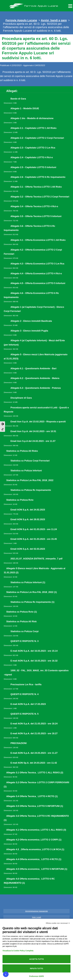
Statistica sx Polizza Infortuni (26, 471)
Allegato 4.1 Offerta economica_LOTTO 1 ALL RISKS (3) (36, 830)
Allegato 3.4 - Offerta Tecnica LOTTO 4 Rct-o (34, 206)
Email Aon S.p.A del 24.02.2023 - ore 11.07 (33, 441)
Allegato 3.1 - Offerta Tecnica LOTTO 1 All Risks (36, 187)
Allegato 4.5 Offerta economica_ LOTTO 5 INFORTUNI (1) (37, 869)
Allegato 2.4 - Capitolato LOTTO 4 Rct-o (32, 157)
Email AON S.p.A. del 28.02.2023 (28, 519)
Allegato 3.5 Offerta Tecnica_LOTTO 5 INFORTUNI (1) (35, 806)
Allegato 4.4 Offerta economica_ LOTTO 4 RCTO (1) (34, 859)
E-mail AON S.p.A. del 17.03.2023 (28, 704)
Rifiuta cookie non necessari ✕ (58, 923)
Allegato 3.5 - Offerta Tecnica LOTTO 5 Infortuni (36, 216)
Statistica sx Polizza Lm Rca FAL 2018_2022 (30, 480)
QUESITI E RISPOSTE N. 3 (25, 641)
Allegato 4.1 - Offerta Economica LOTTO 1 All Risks (38, 240)
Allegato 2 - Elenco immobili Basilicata (31, 321)
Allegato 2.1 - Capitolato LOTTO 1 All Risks (34, 128)
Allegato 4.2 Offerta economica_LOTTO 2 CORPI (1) (34, 840)
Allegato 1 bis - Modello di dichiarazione (32, 118)
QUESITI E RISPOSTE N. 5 (25, 714)
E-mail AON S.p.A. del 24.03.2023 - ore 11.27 (34, 753)
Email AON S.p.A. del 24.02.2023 (28, 510)
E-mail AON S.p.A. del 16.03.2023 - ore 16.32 (34, 661)
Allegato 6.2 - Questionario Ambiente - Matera (35, 378)
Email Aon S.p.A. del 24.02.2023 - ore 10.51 (33, 431)
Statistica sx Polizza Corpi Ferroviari (30, 461)
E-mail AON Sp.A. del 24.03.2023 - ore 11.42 (34, 763)
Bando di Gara (18, 99)
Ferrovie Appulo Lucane (36, 5)
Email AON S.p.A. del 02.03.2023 (28, 549)
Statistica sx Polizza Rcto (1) (22, 612)
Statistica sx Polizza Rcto (20, 500)
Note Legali (36, 917)
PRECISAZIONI (19, 743)
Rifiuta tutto (37, 969)
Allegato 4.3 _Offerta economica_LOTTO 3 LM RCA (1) (35, 849)
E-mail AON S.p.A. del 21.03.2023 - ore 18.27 (34, 733)
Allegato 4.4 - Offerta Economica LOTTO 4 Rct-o (36, 274)
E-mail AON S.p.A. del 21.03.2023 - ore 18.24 (34, 724)
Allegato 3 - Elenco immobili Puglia (29, 331)
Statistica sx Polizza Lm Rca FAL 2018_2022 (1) (32, 592)
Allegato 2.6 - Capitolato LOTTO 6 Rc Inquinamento (38, 177)
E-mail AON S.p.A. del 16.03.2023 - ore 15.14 (34, 651)
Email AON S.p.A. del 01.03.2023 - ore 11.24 (34, 529)
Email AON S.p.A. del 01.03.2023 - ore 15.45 (34, 539)
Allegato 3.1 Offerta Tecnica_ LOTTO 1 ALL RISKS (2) (35, 773)
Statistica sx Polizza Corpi (25, 631)
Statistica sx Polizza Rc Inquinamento (31, 490)
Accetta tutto (37, 959)
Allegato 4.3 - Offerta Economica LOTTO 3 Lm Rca (37, 264)
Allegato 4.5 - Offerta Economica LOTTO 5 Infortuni (38, 283)
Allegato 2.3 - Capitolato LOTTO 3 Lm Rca (33, 148)
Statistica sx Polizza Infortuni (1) (28, 582)
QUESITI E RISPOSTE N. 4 (25, 694)
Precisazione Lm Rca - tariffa (26, 684)
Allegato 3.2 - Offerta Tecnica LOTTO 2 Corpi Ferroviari (40, 197)
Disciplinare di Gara (21, 398)
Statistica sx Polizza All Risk (21, 622)
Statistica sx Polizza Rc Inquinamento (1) (32, 602)
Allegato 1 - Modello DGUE (25, 108)
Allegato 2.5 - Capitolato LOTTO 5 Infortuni (33, 167)
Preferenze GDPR (37, 976)
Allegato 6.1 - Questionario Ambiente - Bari (33, 368)
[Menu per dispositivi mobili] (70, 6)
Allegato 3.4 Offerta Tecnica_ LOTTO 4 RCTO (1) (32, 796)
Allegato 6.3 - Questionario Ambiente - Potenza (36, 388)
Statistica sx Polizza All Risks (22, 451)
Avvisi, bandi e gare (54, 20)
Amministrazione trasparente (36, 911)
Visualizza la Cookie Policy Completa (18, 951)
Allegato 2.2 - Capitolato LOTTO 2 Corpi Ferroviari (37, 138)
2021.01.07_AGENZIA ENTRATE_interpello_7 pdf (36, 559)
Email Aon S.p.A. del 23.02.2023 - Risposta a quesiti (38, 422)
